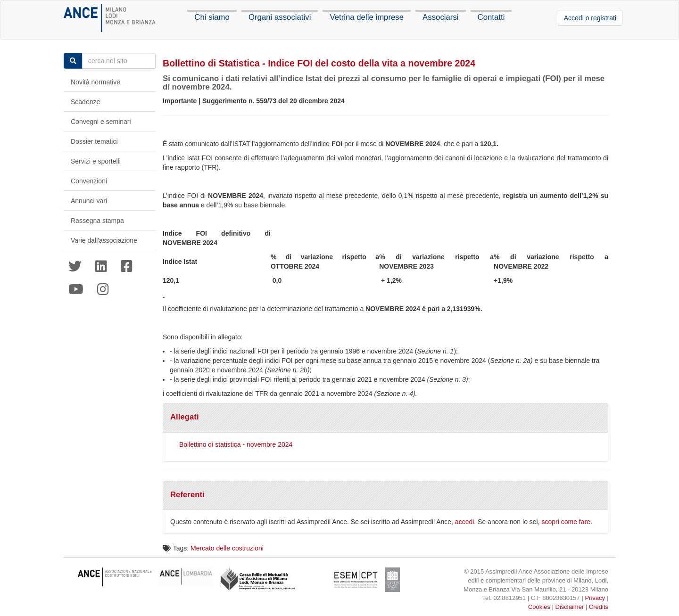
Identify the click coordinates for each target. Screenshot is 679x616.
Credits (599, 607)
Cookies (539, 607)
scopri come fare (566, 522)
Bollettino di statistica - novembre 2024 (236, 444)
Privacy (595, 598)
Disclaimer (570, 607)
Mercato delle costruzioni (227, 548)
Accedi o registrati (590, 18)
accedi (464, 522)
